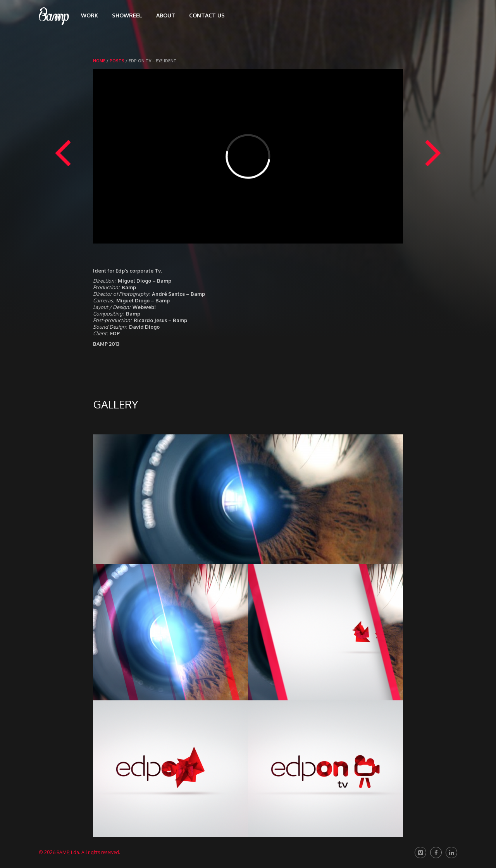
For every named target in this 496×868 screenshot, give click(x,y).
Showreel (127, 15)
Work (90, 15)
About (166, 15)
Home (99, 61)
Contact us (207, 15)
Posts (117, 61)
